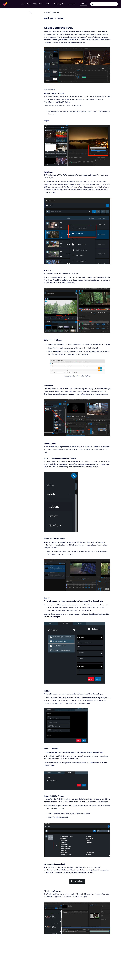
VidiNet (48, 4)
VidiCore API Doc (38, 4)
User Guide (56, 12)
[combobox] (104, 4)
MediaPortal (47, 12)
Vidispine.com (72, 4)
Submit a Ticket (26, 4)
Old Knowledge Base (59, 4)
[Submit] (93, 4)
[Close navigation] (30, 13)
